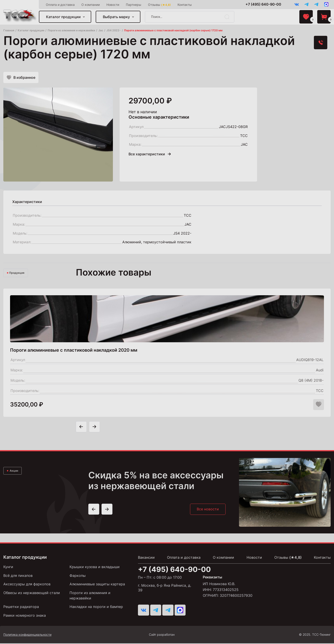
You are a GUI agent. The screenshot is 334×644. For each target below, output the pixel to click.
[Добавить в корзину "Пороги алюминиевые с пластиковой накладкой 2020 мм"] (307, 405)
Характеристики (27, 202)
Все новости (208, 510)
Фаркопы (78, 577)
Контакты (185, 5)
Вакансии (146, 558)
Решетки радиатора (21, 608)
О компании (91, 5)
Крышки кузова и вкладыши (95, 568)
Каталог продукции (64, 17)
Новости (113, 5)
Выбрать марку (117, 17)
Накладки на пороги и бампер (96, 608)
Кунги (8, 568)
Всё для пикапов (18, 577)
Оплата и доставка (60, 5)
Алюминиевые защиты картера (97, 585)
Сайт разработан (175, 635)
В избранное (21, 78)
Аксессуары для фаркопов (27, 585)
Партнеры (134, 5)
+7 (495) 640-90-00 (262, 4)
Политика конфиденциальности (27, 635)
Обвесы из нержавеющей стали (32, 594)
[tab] (27, 202)
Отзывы (160, 5)
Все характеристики (150, 155)
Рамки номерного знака (25, 616)
